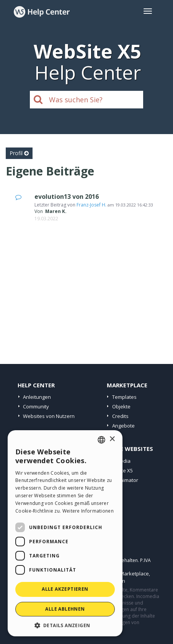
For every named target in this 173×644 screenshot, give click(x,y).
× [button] (112, 439)
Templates (124, 397)
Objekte (121, 406)
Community (36, 406)
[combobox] (101, 440)
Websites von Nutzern (49, 416)
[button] (65, 625)
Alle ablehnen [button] (65, 609)
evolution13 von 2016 (67, 197)
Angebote (123, 426)
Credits (120, 416)
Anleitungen (37, 397)
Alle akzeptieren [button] (65, 589)
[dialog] (65, 533)
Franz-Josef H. (91, 205)
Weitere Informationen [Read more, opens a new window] (88, 511)
